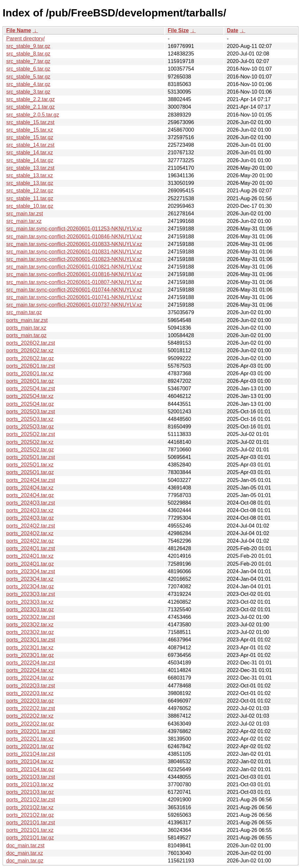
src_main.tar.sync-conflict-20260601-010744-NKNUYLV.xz (74, 290)
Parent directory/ (25, 39)
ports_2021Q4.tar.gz (30, 769)
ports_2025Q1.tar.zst (31, 457)
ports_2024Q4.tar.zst (31, 480)
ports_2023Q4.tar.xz (30, 579)
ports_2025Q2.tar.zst (31, 434)
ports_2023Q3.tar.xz (30, 602)
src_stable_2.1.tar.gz (31, 107)
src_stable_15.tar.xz (30, 130)
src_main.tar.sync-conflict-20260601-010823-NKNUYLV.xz (74, 259)
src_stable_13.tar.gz (30, 183)
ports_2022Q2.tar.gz (30, 724)
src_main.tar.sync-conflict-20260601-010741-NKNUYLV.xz (74, 297)
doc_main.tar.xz (25, 853)
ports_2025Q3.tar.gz (30, 427)
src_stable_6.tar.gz (28, 69)
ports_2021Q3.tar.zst (31, 777)
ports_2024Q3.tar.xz (30, 510)
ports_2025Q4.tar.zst (31, 389)
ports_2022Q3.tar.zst (31, 686)
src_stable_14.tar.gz (30, 160)
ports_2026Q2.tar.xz (30, 350)
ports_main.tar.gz (26, 335)
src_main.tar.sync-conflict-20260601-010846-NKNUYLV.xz (74, 237)
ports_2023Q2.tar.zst (31, 617)
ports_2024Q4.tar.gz (30, 495)
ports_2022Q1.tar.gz (30, 746)
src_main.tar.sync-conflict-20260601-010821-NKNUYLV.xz (74, 267)
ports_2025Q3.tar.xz (30, 419)
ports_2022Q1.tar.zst (31, 731)
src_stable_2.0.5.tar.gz (33, 115)
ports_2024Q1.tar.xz (30, 556)
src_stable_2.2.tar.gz (31, 99)
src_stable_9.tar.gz (28, 46)
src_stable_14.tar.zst (30, 145)
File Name (19, 30)
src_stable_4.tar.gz (28, 84)
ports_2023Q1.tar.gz (30, 655)
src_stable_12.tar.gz (30, 191)
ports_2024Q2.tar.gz (30, 541)
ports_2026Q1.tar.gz (30, 381)
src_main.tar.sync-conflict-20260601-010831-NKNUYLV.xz (74, 252)
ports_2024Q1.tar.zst (31, 548)
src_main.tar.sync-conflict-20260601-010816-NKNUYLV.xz (74, 274)
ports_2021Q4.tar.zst (31, 754)
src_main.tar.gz (24, 312)
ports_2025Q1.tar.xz (30, 465)
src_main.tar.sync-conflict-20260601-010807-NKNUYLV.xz (74, 282)
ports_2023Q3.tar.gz (30, 609)
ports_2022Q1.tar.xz (30, 739)
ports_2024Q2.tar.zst (31, 526)
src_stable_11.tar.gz (30, 198)
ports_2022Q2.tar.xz (30, 716)
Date (233, 30)
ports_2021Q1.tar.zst (31, 823)
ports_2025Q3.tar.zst (31, 412)
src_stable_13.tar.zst (30, 168)
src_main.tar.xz (24, 221)
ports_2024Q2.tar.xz (30, 533)
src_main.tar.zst (25, 214)
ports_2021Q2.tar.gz (30, 815)
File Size (178, 30)
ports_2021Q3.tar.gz (30, 792)
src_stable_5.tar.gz (28, 77)
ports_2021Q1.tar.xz (30, 830)
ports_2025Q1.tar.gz (30, 472)
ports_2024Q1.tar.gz (30, 564)
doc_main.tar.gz (25, 861)
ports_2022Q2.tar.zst (31, 708)
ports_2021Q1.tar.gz (30, 838)
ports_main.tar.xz (26, 328)
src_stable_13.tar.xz (30, 175)
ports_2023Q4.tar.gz (30, 586)
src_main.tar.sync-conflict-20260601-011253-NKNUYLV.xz (74, 229)
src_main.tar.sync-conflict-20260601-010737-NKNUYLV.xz (74, 305)
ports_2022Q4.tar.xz (30, 670)
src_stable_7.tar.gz (28, 61)
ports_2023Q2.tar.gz (30, 632)
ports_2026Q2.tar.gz (30, 358)
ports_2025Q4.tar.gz (30, 404)
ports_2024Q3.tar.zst (31, 503)
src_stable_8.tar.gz (28, 54)
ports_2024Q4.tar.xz (30, 488)
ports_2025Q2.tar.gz (30, 450)
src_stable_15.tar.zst (30, 122)
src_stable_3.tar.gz (28, 92)
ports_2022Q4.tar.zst (31, 663)
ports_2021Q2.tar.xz (30, 807)
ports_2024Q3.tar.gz (30, 518)
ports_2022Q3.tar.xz (30, 693)
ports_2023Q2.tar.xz (30, 625)
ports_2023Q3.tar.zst (31, 594)
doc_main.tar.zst (25, 846)
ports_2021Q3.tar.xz (30, 784)
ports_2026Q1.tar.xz (30, 373)
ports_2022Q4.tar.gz (30, 678)
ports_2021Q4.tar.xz (30, 761)
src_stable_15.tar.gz (30, 137)
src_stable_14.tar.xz (30, 152)
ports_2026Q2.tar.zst (31, 343)
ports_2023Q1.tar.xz (30, 648)
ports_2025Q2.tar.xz (30, 442)
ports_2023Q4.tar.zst (31, 571)
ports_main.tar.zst (27, 320)
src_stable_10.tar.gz (30, 206)
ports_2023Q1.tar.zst (31, 640)
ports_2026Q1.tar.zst (31, 366)
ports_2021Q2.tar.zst (31, 800)
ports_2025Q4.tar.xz (30, 396)
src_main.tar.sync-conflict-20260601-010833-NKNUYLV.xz (74, 244)
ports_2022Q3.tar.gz (30, 701)
